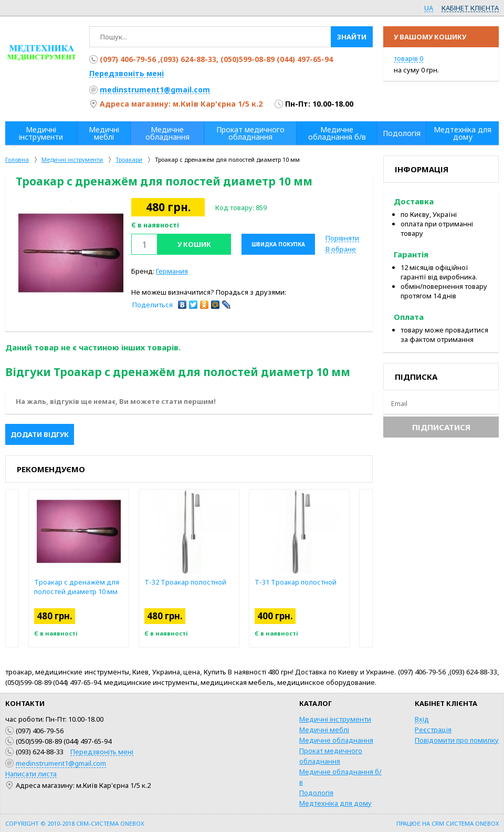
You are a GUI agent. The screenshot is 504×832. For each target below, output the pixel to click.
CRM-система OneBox (110, 823)
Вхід (422, 719)
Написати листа (31, 774)
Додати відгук (40, 434)
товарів (408, 58)
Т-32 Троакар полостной (185, 582)
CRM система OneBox (465, 823)
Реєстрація (433, 730)
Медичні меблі (324, 730)
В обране (341, 249)
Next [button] (366, 568)
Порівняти (342, 238)
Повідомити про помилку (457, 740)
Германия (172, 271)
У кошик (194, 244)
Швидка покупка (278, 244)
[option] (71, 253)
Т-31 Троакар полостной (296, 582)
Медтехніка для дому (335, 803)
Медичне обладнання (336, 740)
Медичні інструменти (335, 719)
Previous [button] (12, 568)
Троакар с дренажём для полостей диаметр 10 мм (77, 587)
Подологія (316, 793)
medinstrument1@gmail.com (155, 90)
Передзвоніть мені (127, 73)
